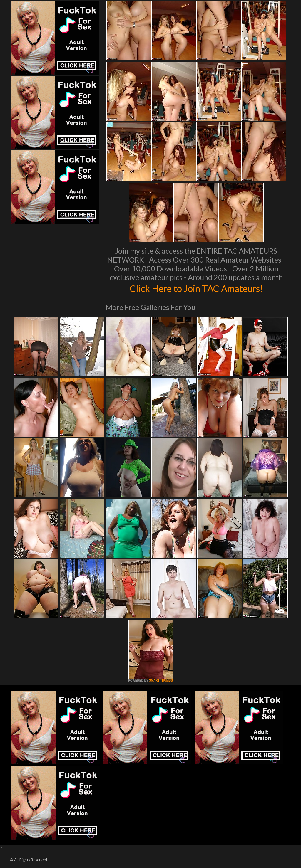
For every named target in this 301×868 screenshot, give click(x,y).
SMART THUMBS (161, 681)
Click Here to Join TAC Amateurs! (196, 288)
